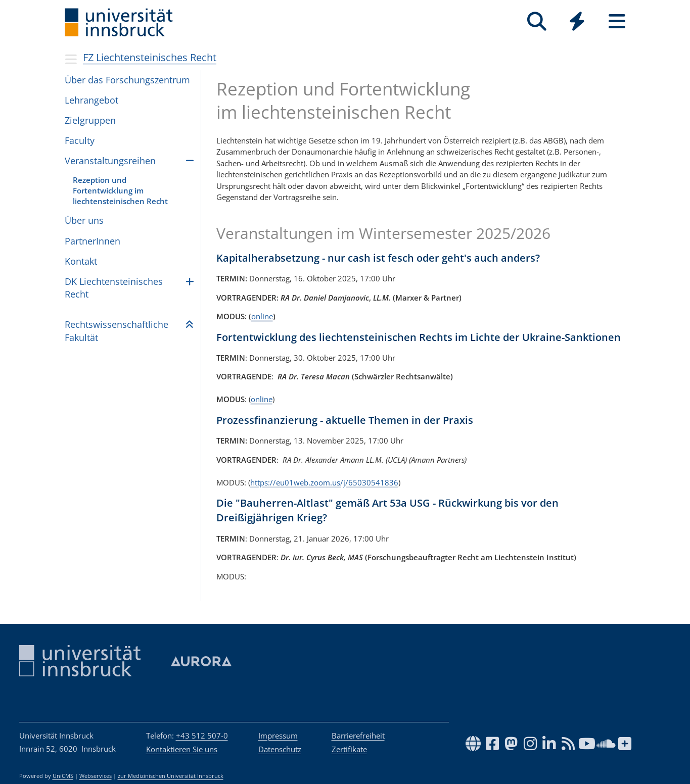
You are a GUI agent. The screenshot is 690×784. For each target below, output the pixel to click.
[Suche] (537, 21)
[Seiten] (617, 21)
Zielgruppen (90, 120)
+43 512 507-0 (202, 736)
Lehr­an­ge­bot (91, 100)
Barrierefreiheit (358, 736)
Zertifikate (349, 749)
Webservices (96, 776)
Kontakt (81, 261)
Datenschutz (280, 749)
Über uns (84, 220)
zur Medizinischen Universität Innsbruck (171, 776)
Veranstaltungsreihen (110, 161)
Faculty (80, 140)
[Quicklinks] (577, 21)
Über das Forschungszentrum (127, 80)
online (262, 316)
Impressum (278, 736)
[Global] (577, 22)
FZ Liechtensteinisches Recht (150, 57)
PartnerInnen (93, 241)
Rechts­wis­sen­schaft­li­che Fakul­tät (117, 331)
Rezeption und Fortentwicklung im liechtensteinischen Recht (120, 190)
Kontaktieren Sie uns (182, 749)
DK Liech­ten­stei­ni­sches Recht (114, 288)
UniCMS (63, 776)
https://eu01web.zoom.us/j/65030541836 (324, 482)
